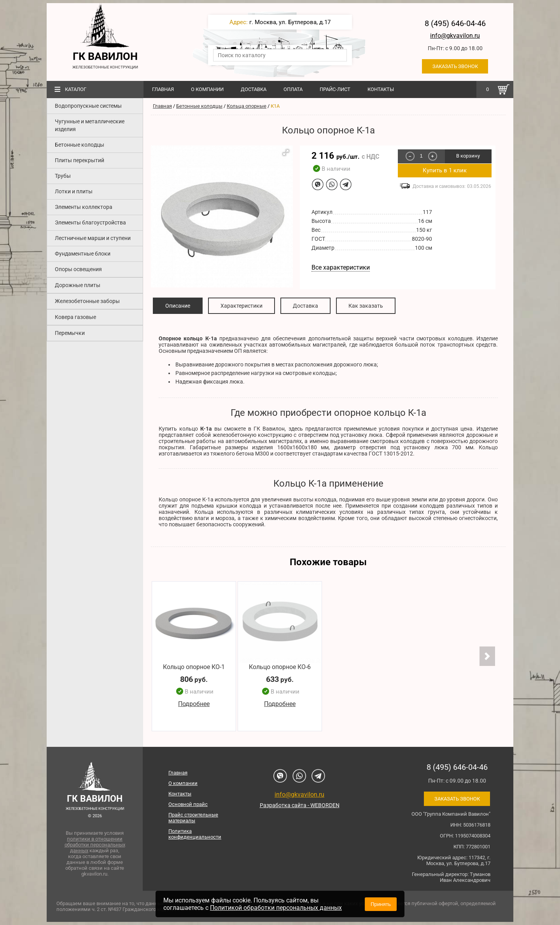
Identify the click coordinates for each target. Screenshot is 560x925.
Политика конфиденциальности (195, 834)
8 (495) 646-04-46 (455, 23)
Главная (163, 89)
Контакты (381, 89)
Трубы (63, 176)
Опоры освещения (78, 269)
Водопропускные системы (88, 106)
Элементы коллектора (84, 207)
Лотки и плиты (74, 191)
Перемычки (70, 333)
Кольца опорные (247, 106)
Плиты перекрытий (80, 160)
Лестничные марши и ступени (93, 238)
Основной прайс (188, 804)
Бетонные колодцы (80, 145)
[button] (286, 152)
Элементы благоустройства (90, 222)
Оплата (293, 89)
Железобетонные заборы (87, 301)
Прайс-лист (335, 89)
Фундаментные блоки (83, 254)
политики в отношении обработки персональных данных (95, 845)
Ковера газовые (75, 317)
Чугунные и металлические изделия (90, 125)
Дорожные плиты (78, 285)
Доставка (254, 89)
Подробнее (194, 704)
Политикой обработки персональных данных (276, 908)
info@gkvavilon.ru (455, 36)
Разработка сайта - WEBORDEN (300, 805)
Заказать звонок (455, 66)
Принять (381, 904)
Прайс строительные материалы (193, 818)
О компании (207, 89)
